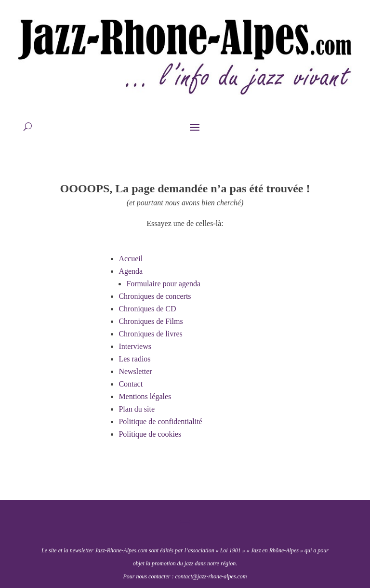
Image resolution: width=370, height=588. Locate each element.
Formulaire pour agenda (163, 284)
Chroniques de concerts (155, 296)
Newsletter (135, 371)
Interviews (135, 346)
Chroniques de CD (147, 309)
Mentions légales (145, 396)
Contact (131, 384)
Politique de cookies (150, 434)
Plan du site (137, 409)
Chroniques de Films (151, 321)
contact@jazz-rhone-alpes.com (211, 576)
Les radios (134, 359)
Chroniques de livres (150, 334)
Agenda (131, 271)
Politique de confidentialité (160, 421)
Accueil (131, 259)
